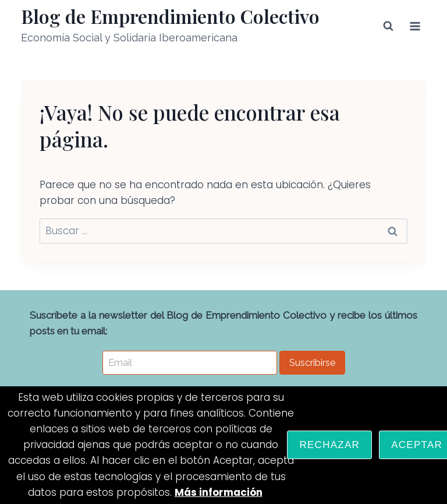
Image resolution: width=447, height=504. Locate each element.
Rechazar (329, 445)
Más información (219, 492)
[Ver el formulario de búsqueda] (388, 26)
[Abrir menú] (415, 26)
